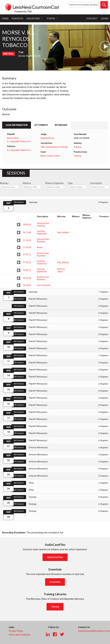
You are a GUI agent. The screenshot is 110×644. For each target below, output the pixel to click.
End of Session (44, 285)
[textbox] (10, 187)
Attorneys (41, 125)
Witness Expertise (54, 183)
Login (105, 18)
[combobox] (10, 187)
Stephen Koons (47, 138)
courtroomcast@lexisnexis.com (94, 631)
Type (70, 183)
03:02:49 (27, 278)
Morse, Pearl (13, 138)
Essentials (55, 582)
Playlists (17, 18)
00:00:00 (27, 225)
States (51, 18)
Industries (33, 18)
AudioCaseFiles (55, 557)
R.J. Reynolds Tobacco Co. (19, 141)
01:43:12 (27, 254)
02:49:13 (27, 270)
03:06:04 (27, 285)
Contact (92, 18)
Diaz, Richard (63, 232)
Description (96, 183)
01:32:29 (27, 247)
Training (55, 607)
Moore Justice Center (50, 156)
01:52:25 (27, 262)
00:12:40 (27, 232)
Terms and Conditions (20, 635)
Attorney (4, 183)
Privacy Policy (16, 631)
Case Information (17, 125)
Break (40, 247)
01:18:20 (27, 240)
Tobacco (78, 147)
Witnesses (61, 125)
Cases (5, 18)
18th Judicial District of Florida (54, 147)
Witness (27, 183)
